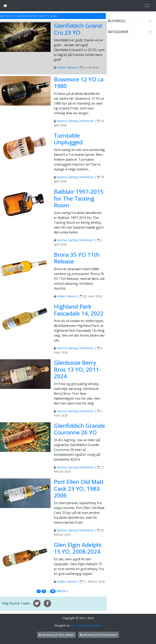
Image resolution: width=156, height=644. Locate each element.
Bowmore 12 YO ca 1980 (79, 83)
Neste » (62, 591)
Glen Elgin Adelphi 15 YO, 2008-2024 (78, 548)
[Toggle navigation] (147, 6)
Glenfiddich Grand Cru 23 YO (78, 29)
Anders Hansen (67, 67)
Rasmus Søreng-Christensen (75, 121)
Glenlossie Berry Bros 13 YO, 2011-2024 (77, 369)
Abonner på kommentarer (99, 635)
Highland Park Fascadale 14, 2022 (79, 310)
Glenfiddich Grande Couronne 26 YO (79, 429)
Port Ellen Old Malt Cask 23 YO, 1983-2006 (79, 488)
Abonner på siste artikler (56, 635)
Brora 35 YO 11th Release (77, 258)
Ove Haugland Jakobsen (86, 625)
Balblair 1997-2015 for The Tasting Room (79, 198)
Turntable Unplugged (68, 139)
